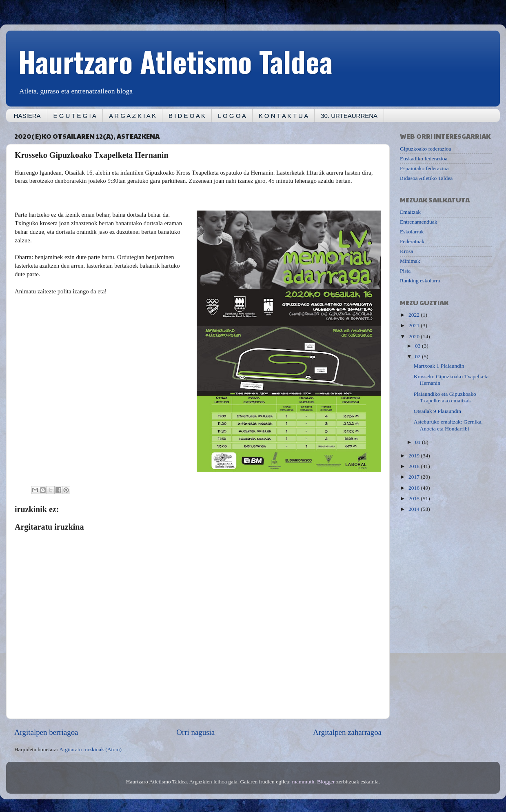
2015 (415, 498)
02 (418, 356)
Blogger (326, 782)
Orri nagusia (195, 732)
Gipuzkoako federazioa (426, 149)
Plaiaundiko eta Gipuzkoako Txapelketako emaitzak (445, 397)
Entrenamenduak (418, 222)
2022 (415, 315)
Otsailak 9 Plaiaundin (437, 411)
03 (418, 346)
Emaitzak (410, 212)
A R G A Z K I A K (132, 116)
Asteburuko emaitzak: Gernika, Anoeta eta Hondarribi (448, 425)
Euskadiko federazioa (424, 159)
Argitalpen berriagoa (46, 732)
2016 (415, 488)
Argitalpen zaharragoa (347, 732)
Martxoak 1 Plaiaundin (439, 366)
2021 (415, 325)
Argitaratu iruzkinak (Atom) (90, 749)
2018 (415, 466)
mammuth (303, 782)
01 (418, 442)
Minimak (410, 261)
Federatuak (412, 241)
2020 (415, 336)
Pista (405, 271)
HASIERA (27, 116)
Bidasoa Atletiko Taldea (426, 178)
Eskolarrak (412, 232)
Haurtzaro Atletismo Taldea (175, 61)
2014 (415, 509)
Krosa (406, 251)
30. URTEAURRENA (349, 116)
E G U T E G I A (75, 116)
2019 (415, 456)
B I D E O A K (187, 116)
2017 (415, 477)
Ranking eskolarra (420, 281)
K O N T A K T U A (283, 116)
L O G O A (232, 116)
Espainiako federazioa (424, 168)
